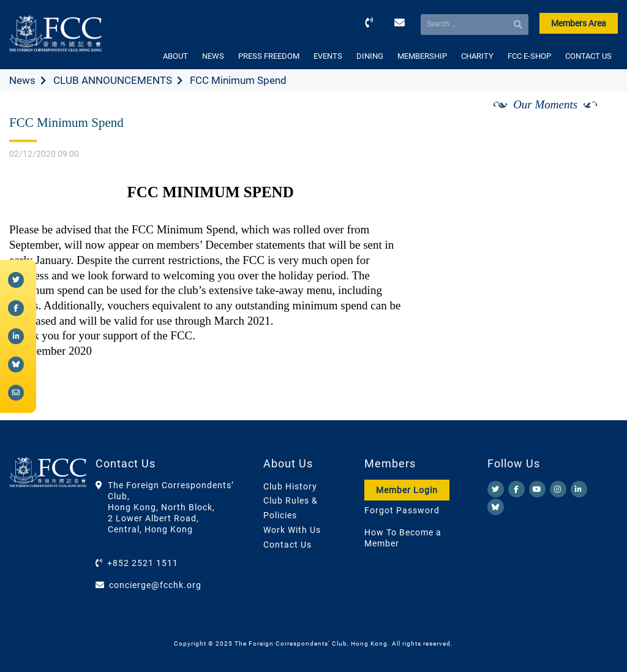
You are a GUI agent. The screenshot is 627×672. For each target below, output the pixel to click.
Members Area (579, 23)
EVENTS (328, 56)
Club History (290, 486)
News (22, 80)
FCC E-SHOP (529, 56)
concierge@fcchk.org (155, 585)
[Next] (595, 118)
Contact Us (287, 545)
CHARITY (477, 56)
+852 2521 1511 (143, 563)
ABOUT (175, 56)
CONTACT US (588, 56)
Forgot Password (402, 510)
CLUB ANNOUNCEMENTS (113, 80)
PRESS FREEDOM (269, 56)
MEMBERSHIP (422, 56)
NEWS (213, 56)
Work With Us (292, 530)
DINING (370, 56)
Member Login (407, 490)
